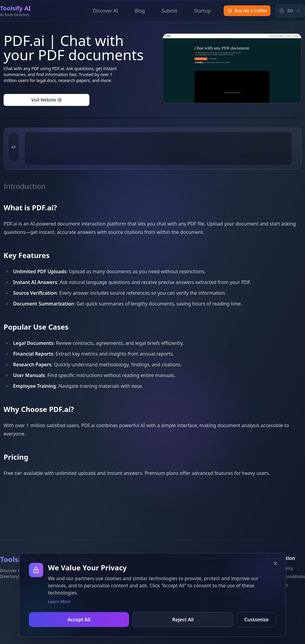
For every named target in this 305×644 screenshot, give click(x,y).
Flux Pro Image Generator (222, 610)
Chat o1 (205, 576)
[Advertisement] (158, 177)
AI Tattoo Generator (217, 627)
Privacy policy (280, 568)
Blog (140, 11)
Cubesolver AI (211, 568)
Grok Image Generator (219, 585)
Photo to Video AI (214, 601)
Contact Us (277, 585)
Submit (169, 11)
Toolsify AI (207, 618)
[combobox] (290, 11)
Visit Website (46, 100)
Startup (203, 11)
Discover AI (105, 11)
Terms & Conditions (286, 576)
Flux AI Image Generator (221, 593)
